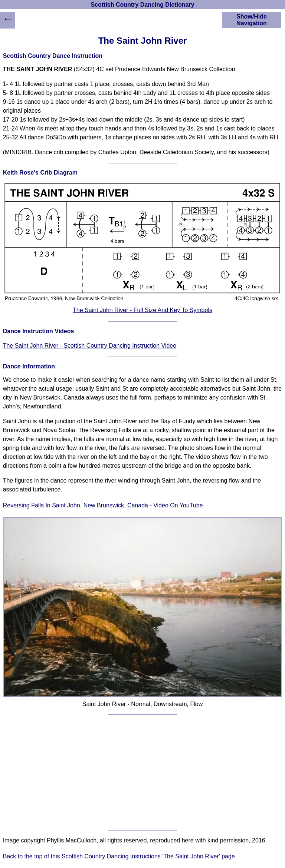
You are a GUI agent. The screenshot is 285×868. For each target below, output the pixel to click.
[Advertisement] (143, 772)
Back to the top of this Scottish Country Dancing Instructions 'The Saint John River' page (119, 856)
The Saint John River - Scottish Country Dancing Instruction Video (90, 346)
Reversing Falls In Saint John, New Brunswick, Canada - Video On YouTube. (104, 505)
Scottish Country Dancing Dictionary (142, 5)
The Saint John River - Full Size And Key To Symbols (142, 310)
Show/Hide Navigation (252, 20)
